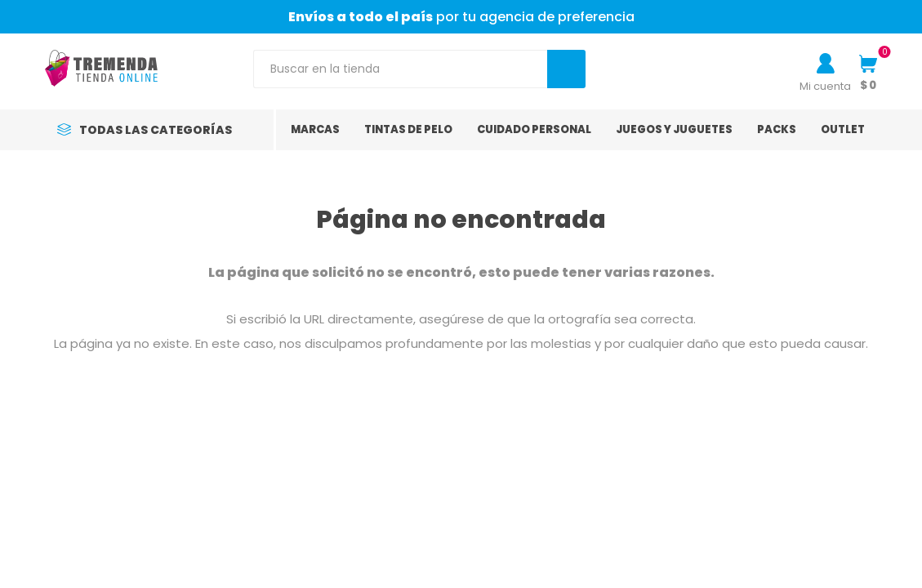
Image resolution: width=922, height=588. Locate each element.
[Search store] (401, 69)
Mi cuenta (825, 86)
